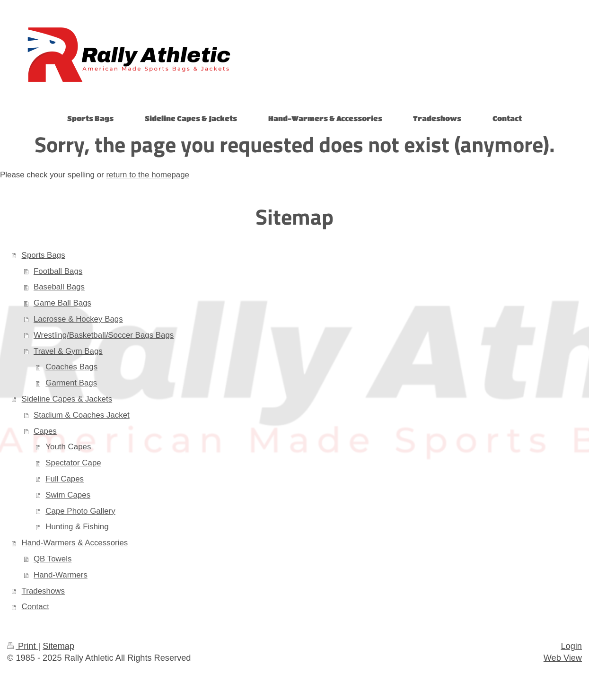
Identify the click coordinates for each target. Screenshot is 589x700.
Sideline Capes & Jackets (67, 399)
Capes (45, 431)
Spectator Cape (73, 463)
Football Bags (58, 271)
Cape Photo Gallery (80, 511)
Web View (563, 658)
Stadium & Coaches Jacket (82, 415)
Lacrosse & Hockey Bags (78, 319)
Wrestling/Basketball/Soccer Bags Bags (104, 335)
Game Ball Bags (62, 303)
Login (571, 646)
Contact (35, 607)
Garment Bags (71, 383)
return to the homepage (148, 175)
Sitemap (58, 646)
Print (23, 646)
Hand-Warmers (61, 575)
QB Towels (53, 559)
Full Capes (65, 479)
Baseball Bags (59, 287)
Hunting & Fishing (77, 527)
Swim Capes (68, 495)
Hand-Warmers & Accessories (75, 543)
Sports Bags (44, 255)
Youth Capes (68, 447)
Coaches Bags (71, 367)
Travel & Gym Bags (68, 351)
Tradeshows (43, 591)
